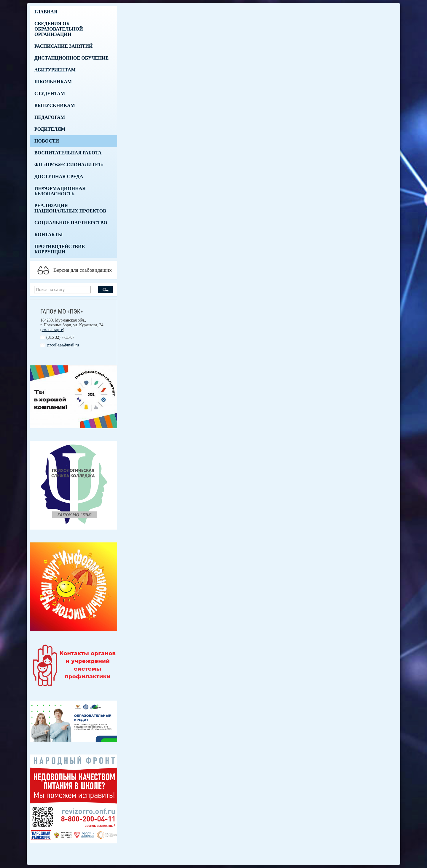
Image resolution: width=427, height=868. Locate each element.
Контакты (49, 235)
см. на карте (52, 330)
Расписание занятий (63, 46)
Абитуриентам (55, 70)
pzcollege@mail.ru (63, 345)
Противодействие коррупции (60, 249)
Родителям (50, 129)
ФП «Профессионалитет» (69, 165)
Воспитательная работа (68, 153)
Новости (47, 141)
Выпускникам (55, 105)
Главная (46, 12)
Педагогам (50, 117)
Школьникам (53, 82)
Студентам (50, 93)
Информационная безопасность (60, 191)
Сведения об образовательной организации (59, 29)
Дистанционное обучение (71, 58)
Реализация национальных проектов (70, 208)
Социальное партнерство (71, 223)
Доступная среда (59, 176)
